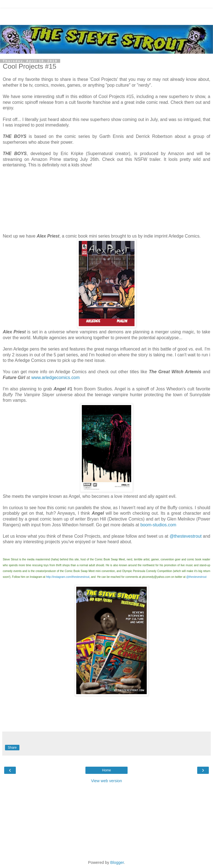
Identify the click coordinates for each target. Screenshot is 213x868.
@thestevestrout (186, 536)
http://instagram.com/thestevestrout (68, 577)
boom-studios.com (158, 525)
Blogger (117, 862)
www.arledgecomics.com (55, 378)
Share (12, 748)
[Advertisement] (106, 15)
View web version (106, 781)
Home (106, 770)
